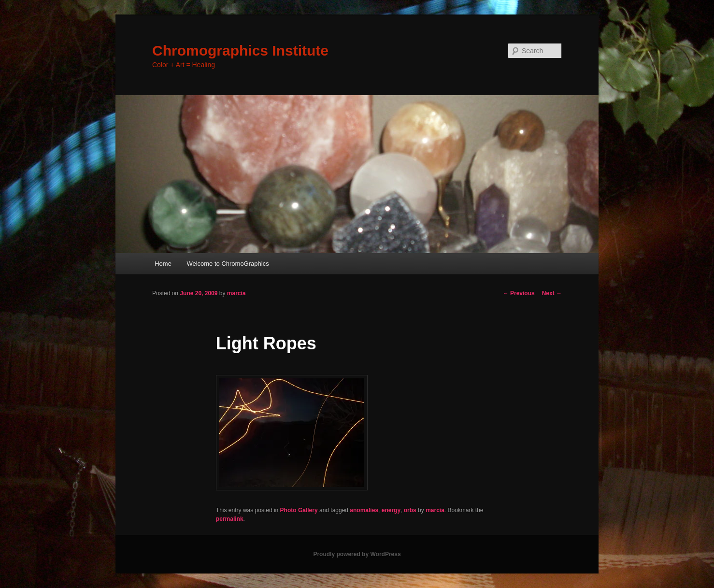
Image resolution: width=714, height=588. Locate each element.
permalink (230, 519)
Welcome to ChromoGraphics (228, 264)
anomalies (364, 510)
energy (391, 510)
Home (163, 264)
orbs (410, 510)
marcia (236, 293)
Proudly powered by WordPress (357, 554)
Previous (519, 293)
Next (552, 293)
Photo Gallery (299, 510)
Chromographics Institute (240, 50)
